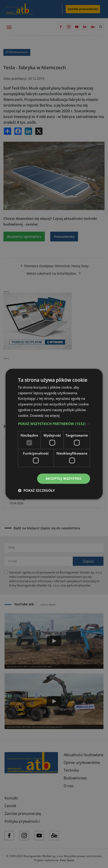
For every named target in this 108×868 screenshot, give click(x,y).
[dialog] (54, 434)
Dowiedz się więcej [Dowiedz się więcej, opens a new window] (45, 415)
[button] (54, 424)
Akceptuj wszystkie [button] (64, 479)
